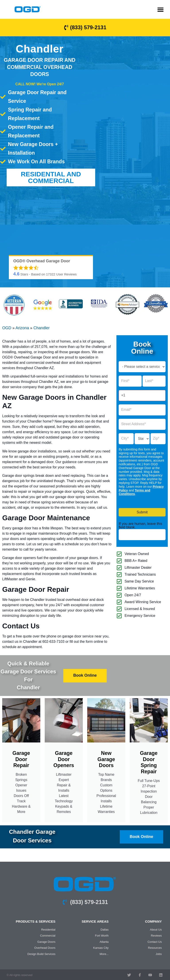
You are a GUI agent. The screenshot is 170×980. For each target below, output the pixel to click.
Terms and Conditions (134, 492)
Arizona (22, 328)
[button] (161, 9)
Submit (142, 512)
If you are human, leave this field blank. (140, 526)
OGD (7, 328)
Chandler (42, 328)
